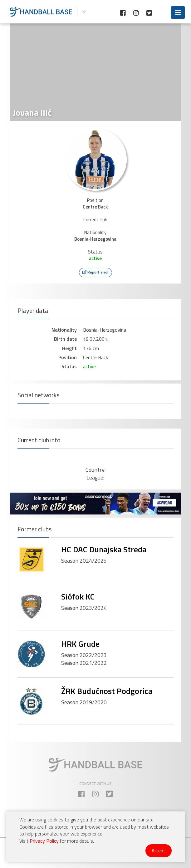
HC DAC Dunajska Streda (104, 549)
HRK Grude (80, 644)
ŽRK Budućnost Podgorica (107, 691)
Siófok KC (78, 597)
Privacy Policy (44, 841)
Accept (159, 851)
